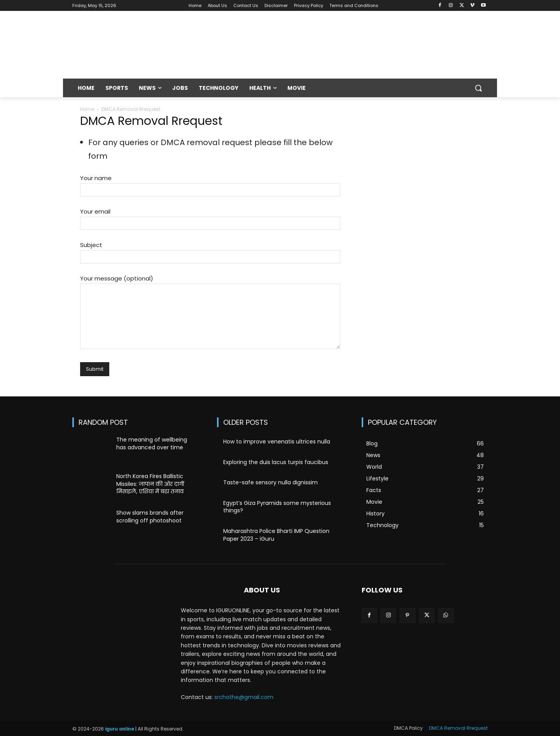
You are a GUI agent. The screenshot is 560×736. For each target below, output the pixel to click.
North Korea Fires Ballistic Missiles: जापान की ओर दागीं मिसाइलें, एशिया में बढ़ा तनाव (150, 484)
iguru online (120, 729)
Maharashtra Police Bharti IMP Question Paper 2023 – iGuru (276, 535)
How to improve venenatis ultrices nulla (277, 442)
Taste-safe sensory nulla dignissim (270, 482)
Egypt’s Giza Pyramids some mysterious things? (277, 507)
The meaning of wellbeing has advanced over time (152, 443)
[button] (478, 88)
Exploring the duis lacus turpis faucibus (276, 462)
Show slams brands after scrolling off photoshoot (150, 517)
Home (87, 109)
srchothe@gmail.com (244, 697)
